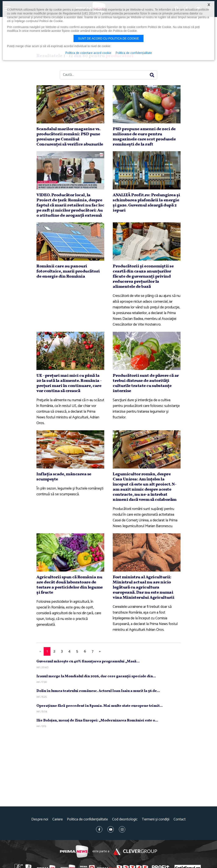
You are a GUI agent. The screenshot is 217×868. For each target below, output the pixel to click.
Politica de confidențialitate (87, 819)
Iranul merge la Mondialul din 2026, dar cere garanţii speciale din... (96, 676)
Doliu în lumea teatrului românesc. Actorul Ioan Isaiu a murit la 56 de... (98, 691)
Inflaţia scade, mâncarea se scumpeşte (64, 477)
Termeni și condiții (156, 819)
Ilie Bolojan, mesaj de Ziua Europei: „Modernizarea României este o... (97, 721)
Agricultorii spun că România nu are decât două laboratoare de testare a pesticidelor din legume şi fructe (70, 585)
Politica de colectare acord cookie (88, 53)
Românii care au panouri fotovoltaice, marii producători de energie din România (68, 271)
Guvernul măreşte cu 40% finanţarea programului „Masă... (88, 661)
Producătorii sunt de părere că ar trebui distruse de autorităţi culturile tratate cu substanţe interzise (146, 383)
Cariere (58, 819)
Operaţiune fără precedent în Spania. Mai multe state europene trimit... (100, 706)
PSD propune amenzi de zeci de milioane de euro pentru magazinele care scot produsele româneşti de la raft (144, 137)
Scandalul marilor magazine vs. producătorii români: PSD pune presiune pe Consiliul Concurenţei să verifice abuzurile (70, 137)
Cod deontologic (125, 819)
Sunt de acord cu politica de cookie (108, 38)
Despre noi (40, 819)
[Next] (100, 651)
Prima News (74, 852)
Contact (180, 819)
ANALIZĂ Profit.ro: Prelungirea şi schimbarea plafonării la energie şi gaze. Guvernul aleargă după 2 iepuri (146, 203)
